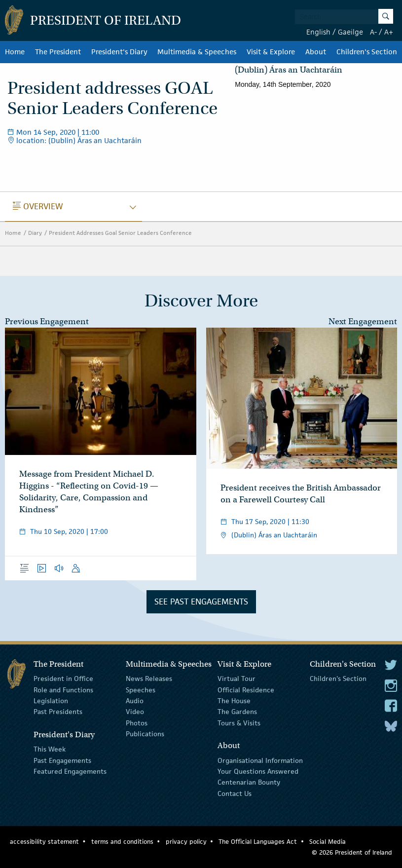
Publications (145, 734)
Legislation (51, 701)
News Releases (149, 679)
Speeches (141, 689)
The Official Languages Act (258, 842)
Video (135, 712)
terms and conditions (122, 842)
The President (58, 52)
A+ (389, 32)
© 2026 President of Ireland (352, 852)
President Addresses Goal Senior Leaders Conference (120, 233)
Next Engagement (363, 321)
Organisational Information (260, 760)
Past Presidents (58, 712)
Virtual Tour (237, 679)
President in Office (63, 679)
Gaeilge (350, 32)
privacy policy (186, 842)
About (316, 52)
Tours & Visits (239, 723)
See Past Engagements (201, 602)
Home (15, 52)
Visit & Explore (271, 52)
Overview (38, 206)
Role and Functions (63, 689)
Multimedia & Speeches (197, 52)
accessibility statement (44, 842)
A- (373, 32)
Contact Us (235, 793)
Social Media (328, 842)
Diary (35, 233)
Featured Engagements (70, 771)
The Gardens (237, 712)
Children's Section (367, 52)
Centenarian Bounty (249, 782)
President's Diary (119, 52)
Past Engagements (62, 760)
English (318, 32)
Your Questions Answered (258, 771)
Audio (135, 701)
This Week (50, 749)
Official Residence (246, 689)
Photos (137, 723)
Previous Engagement (47, 321)
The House (234, 701)
